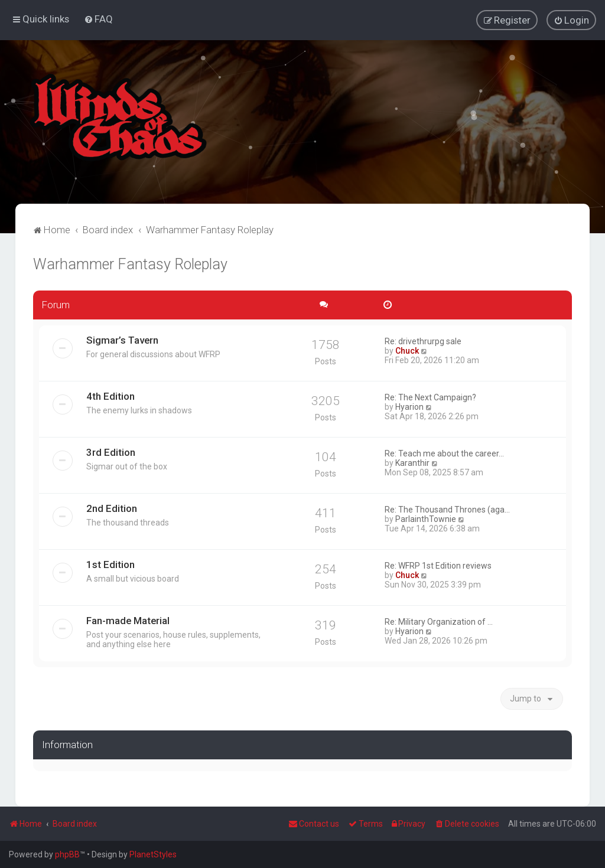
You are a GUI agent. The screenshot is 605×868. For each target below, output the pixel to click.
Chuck (407, 350)
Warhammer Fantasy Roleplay (130, 264)
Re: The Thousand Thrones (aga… (447, 509)
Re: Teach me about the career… (444, 453)
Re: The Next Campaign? (430, 397)
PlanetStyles (153, 854)
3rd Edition (111, 452)
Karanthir (412, 462)
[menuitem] (98, 19)
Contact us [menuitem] (314, 824)
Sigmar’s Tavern (122, 340)
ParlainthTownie (426, 518)
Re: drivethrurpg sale (423, 341)
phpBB (67, 854)
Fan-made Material (128, 620)
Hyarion (409, 406)
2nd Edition (112, 508)
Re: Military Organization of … (439, 621)
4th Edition (110, 396)
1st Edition (110, 564)
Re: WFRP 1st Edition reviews (438, 565)
